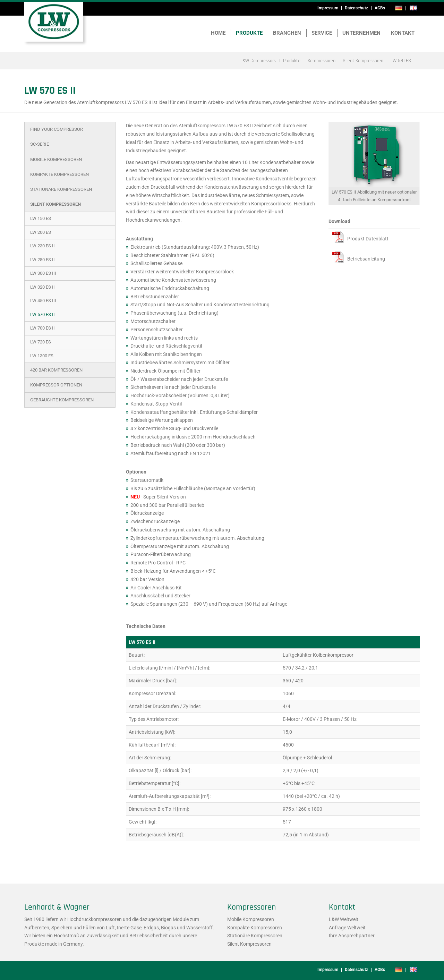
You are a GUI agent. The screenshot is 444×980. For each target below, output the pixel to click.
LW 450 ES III (43, 301)
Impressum (328, 8)
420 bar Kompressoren (56, 370)
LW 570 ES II (42, 314)
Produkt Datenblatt (368, 239)
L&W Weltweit (344, 919)
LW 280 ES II (42, 260)
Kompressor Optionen (56, 385)
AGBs (380, 8)
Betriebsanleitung (366, 259)
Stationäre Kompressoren (61, 189)
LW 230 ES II (42, 246)
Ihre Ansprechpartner (352, 936)
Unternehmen (361, 33)
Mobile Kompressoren (56, 159)
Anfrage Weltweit (347, 928)
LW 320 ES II (42, 287)
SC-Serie (40, 144)
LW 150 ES (41, 218)
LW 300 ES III (43, 273)
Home (218, 33)
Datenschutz (356, 8)
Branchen (287, 33)
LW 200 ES (41, 232)
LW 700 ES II (42, 328)
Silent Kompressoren (55, 204)
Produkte (249, 33)
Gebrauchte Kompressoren (62, 400)
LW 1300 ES (42, 356)
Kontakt (403, 33)
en (413, 8)
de (399, 8)
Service (322, 33)
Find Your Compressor (57, 129)
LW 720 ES (41, 342)
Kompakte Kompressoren (59, 174)
